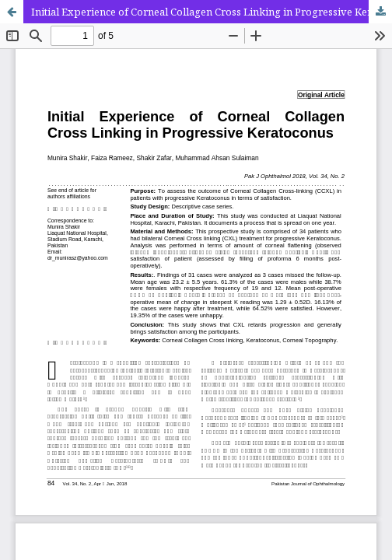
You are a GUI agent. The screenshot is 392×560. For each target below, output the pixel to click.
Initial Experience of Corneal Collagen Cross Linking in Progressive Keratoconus (212, 12)
